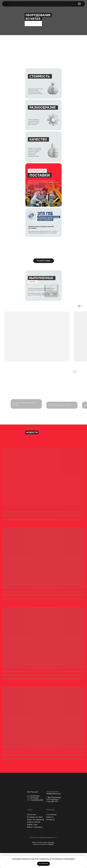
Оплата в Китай (33, 837)
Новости (50, 832)
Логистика (31, 829)
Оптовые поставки (35, 832)
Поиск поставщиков (36, 834)
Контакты (50, 834)
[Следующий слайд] (82, 426)
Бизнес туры (32, 839)
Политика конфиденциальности (43, 852)
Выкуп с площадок (35, 842)
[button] (44, 261)
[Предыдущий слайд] (5, 426)
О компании (51, 829)
